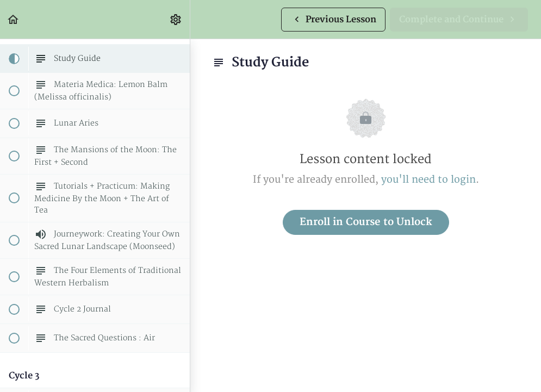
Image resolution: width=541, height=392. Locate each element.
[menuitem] (176, 19)
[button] (14, 19)
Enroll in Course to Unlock (366, 222)
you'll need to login (428, 180)
